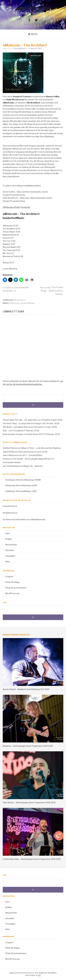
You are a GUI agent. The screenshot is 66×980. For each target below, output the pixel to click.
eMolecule (14, 303)
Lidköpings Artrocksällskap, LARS (21, 491)
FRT (39, 975)
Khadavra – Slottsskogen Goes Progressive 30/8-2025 (28, 746)
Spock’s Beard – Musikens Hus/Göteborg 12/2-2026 (26, 689)
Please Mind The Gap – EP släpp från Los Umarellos (27, 420)
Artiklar (9, 539)
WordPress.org (12, 593)
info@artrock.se (10, 513)
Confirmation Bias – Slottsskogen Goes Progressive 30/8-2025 (32, 859)
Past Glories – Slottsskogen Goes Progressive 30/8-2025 (29, 802)
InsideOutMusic (27, 303)
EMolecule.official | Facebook (16, 207)
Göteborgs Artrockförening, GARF (21, 485)
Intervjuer (10, 550)
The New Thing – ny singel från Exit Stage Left (24, 423)
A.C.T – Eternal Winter (32, 455)
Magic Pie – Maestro (33, 466)
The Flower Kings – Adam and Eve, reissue (52, 291)
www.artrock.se (10, 506)
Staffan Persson (10, 448)
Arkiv (8, 562)
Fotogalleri (10, 556)
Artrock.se (33, 9)
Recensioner (20, 300)
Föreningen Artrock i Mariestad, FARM (23, 480)
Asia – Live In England (13, 431)
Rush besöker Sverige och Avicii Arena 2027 (23, 434)
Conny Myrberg (19, 48)
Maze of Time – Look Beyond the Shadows (41, 448)
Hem (7, 533)
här (44, 520)
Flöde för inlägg (12, 582)
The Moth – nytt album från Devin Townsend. (23, 427)
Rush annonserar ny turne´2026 (33, 452)
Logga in (9, 576)
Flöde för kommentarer (16, 588)
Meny (34, 34)
